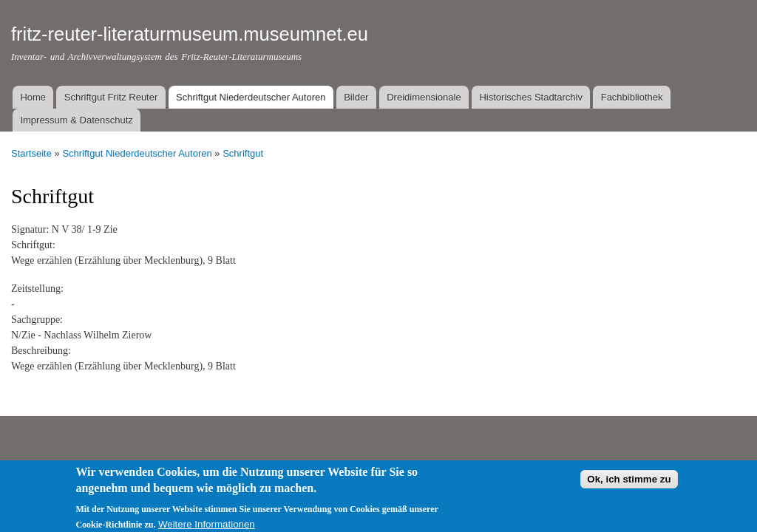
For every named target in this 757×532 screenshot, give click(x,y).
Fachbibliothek (632, 97)
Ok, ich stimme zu (629, 484)
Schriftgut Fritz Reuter (111, 97)
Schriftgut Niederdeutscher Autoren (251, 97)
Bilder (356, 97)
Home (33, 97)
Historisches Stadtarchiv (530, 97)
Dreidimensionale (424, 97)
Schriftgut (243, 153)
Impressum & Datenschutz (76, 120)
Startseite (31, 153)
